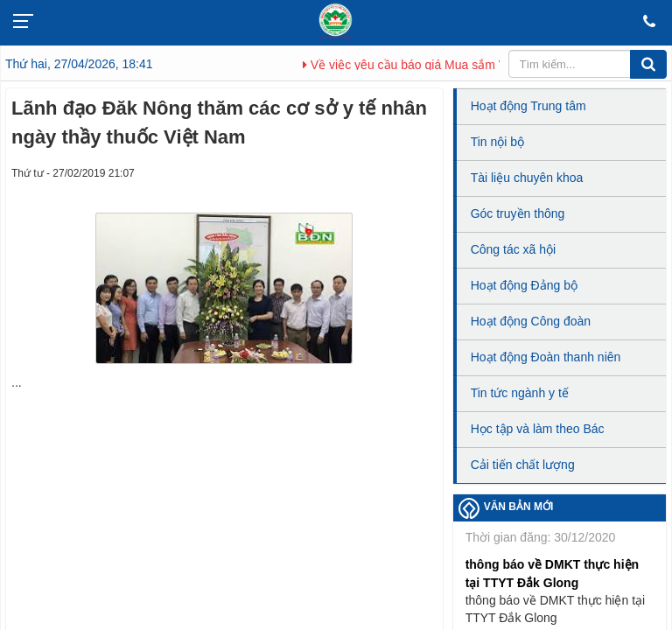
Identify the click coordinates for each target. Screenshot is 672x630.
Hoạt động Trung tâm (528, 106)
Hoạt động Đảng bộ (524, 285)
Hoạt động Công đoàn (531, 321)
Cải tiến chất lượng (523, 465)
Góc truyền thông (518, 213)
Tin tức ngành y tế (520, 393)
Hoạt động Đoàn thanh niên (546, 357)
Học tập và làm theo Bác (538, 429)
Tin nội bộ (497, 142)
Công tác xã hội (514, 249)
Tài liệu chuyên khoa (527, 178)
